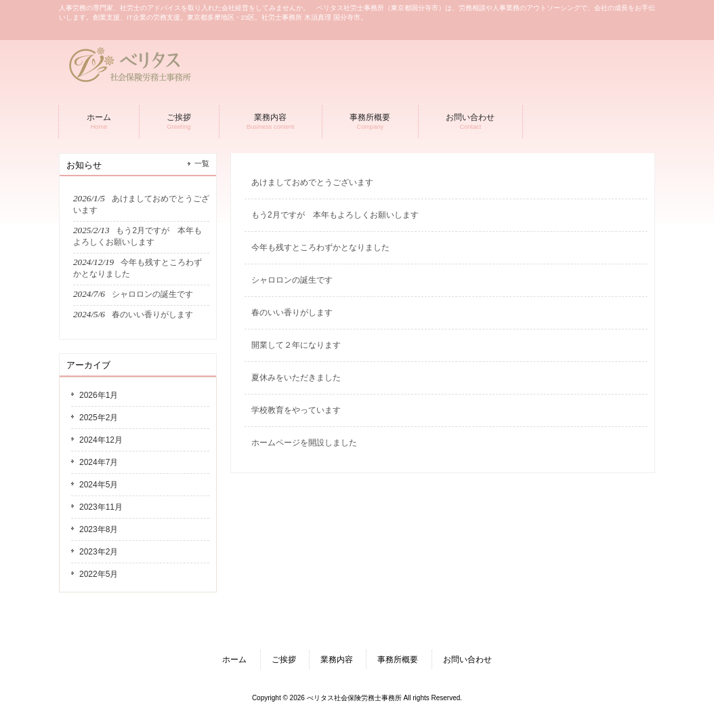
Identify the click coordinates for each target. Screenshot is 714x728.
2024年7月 (99, 462)
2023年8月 (99, 529)
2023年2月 (99, 552)
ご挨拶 (284, 660)
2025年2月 (99, 418)
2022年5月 (99, 574)
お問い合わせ (467, 660)
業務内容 (337, 660)
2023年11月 (101, 507)
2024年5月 (99, 485)
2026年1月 (99, 395)
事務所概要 (398, 660)
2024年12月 (101, 440)
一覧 (202, 163)
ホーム (234, 660)
